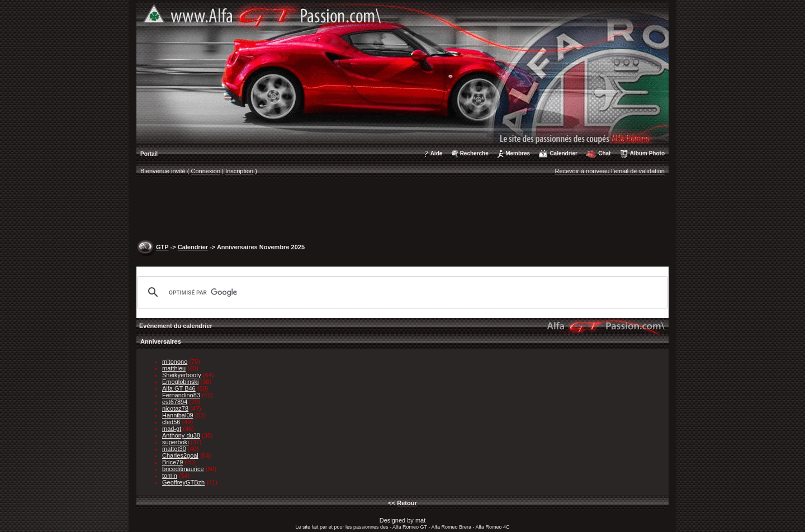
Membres (518, 153)
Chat (604, 153)
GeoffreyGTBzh (183, 482)
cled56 (171, 422)
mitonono (175, 362)
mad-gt (172, 429)
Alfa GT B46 (179, 388)
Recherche (474, 153)
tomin (170, 476)
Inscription (239, 171)
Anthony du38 (181, 435)
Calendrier (563, 153)
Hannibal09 (178, 415)
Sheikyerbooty (182, 375)
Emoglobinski (180, 382)
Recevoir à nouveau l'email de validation (610, 171)
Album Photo (647, 153)
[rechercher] (401, 292)
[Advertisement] (402, 210)
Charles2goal (180, 455)
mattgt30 (174, 449)
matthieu (174, 368)
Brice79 (172, 462)
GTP (162, 247)
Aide (437, 153)
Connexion (206, 171)
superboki (176, 442)
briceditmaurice (183, 469)
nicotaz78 (175, 408)
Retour (407, 503)
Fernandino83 (181, 395)
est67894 (175, 402)
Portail (149, 154)
